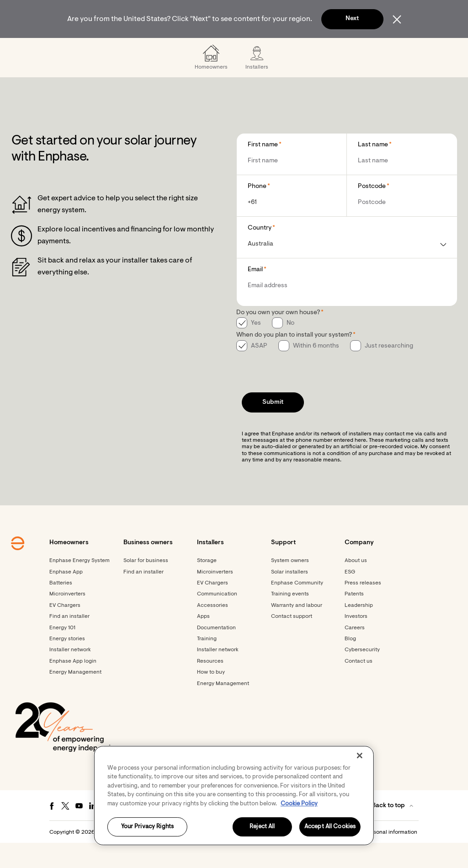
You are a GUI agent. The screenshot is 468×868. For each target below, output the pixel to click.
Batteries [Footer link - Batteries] (61, 608)
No (290, 348)
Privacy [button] (264, 857)
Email (255, 295)
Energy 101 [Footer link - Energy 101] (62, 653)
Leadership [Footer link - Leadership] (359, 630)
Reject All (262, 827)
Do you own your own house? (278, 338)
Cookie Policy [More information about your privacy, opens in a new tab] (299, 804)
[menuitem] (82, 50)
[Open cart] (391, 50)
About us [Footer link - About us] (356, 585)
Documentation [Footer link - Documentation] (216, 653)
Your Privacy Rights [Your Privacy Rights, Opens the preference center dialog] (147, 827)
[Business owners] (144, 50)
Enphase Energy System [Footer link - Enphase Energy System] (80, 585)
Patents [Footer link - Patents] (354, 619)
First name (263, 170)
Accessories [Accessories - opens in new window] (213, 630)
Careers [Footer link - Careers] (355, 653)
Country (260, 253)
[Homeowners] (82, 50)
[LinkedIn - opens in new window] (93, 830)
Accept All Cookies (330, 827)
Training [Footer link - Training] (207, 664)
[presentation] (306, 395)
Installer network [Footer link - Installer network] (70, 675)
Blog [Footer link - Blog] (350, 664)
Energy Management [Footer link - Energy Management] (75, 697)
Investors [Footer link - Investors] (356, 641)
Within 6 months (316, 371)
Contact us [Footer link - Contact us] (359, 686)
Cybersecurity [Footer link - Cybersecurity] (362, 675)
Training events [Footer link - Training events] (290, 619)
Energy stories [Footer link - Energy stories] (67, 664)
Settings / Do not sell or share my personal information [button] (349, 857)
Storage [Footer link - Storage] (207, 585)
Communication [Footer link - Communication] (217, 619)
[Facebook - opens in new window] (52, 830)
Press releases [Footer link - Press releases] (363, 608)
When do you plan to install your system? (294, 360)
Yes (256, 348)
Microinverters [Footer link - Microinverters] (67, 619)
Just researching (389, 371)
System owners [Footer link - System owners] (290, 585)
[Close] (360, 755)
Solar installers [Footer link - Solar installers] (290, 597)
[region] (234, 796)
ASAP (259, 371)
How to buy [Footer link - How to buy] (211, 697)
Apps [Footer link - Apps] (203, 641)
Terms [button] (240, 857)
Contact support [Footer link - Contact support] (292, 641)
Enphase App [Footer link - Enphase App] (66, 597)
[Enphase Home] (34, 50)
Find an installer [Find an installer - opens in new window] (144, 597)
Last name (373, 170)
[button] (422, 50)
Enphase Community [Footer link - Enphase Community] (297, 608)
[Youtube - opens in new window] (79, 830)
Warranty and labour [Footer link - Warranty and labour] (297, 630)
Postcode (372, 211)
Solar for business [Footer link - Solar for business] (146, 585)
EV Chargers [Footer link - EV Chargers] (65, 630)
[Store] (240, 50)
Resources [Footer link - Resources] (210, 686)
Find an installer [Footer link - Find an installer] (69, 641)
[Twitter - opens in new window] (65, 830)
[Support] (278, 50)
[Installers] (200, 50)
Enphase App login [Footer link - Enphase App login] (73, 686)
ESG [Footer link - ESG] (350, 597)
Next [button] (352, 19)
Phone (257, 211)
